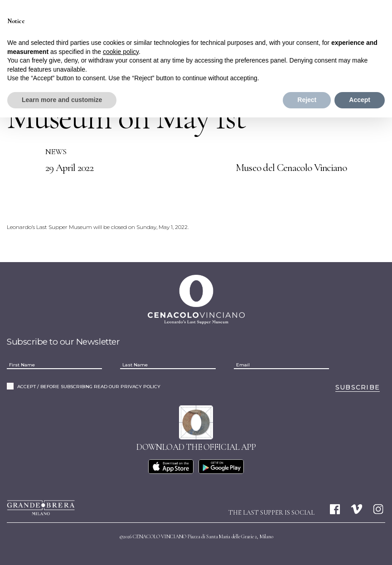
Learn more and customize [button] (62, 100)
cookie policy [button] (121, 52)
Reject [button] (307, 100)
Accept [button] (360, 100)
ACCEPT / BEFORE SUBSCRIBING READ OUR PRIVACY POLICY (89, 387)
